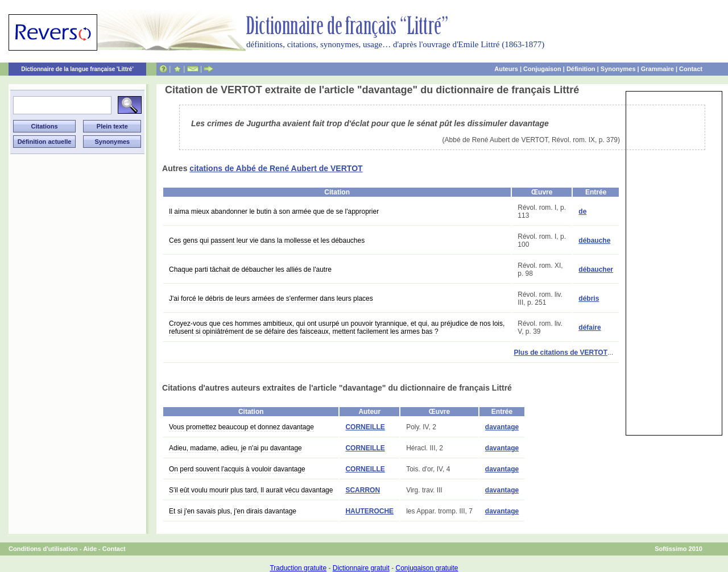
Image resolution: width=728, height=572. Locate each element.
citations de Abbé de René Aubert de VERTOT (276, 168)
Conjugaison (542, 69)
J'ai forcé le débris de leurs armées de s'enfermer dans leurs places (271, 299)
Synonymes (618, 69)
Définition (581, 69)
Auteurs (506, 69)
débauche (594, 241)
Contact (691, 69)
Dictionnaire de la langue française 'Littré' (77, 69)
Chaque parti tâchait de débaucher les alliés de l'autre (250, 270)
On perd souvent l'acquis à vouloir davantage (237, 469)
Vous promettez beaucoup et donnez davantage (241, 427)
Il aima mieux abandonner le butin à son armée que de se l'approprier (274, 212)
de (582, 212)
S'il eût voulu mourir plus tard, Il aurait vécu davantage (251, 490)
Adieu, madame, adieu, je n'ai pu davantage (235, 448)
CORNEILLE (365, 427)
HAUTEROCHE (369, 511)
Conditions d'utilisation (43, 549)
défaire (590, 328)
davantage (502, 427)
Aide (90, 549)
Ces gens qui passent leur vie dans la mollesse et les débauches (267, 241)
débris (589, 299)
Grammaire (657, 69)
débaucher (596, 270)
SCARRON (363, 490)
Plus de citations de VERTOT (561, 353)
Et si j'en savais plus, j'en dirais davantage (233, 511)
